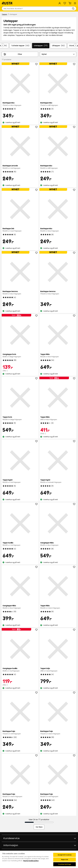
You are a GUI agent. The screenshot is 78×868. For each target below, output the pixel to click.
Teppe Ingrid (20, 481)
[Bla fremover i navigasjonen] (75, 45)
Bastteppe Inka (20, 104)
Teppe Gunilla (20, 544)
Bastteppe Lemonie (20, 167)
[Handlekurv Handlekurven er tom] (70, 3)
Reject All (65, 860)
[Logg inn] (60, 3)
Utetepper (41, 46)
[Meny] (75, 3)
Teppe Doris (20, 418)
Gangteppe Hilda (58, 544)
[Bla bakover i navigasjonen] (3, 45)
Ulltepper (58, 46)
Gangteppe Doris (20, 356)
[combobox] (37, 9)
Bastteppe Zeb (20, 230)
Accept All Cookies (65, 855)
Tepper (4, 14)
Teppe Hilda (58, 356)
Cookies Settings (65, 864)
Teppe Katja (58, 670)
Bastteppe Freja (20, 733)
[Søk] (74, 9)
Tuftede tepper (20, 46)
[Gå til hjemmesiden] (7, 3)
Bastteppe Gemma (20, 293)
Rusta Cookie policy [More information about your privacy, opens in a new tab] (31, 861)
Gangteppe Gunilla (20, 670)
